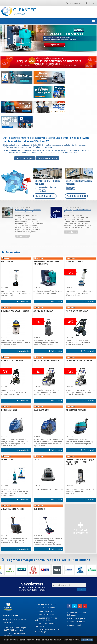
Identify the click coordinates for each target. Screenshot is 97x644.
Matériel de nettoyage (46, 604)
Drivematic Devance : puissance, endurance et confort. (28, 211)
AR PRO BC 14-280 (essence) (46, 361)
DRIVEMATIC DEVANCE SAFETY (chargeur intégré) (48, 263)
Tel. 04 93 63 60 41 (11, 622)
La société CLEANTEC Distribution (77, 614)
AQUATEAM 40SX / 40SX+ (13, 509)
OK (81, 589)
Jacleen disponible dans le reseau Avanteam (77, 211)
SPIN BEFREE (7, 460)
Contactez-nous (48, 158)
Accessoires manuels (45, 615)
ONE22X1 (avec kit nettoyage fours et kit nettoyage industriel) (80, 462)
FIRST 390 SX (7, 261)
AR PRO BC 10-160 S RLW (77, 311)
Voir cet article (23, 302)
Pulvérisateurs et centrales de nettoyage (47, 630)
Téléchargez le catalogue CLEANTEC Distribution (15, 629)
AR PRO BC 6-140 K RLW (12, 361)
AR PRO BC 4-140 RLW (43, 311)
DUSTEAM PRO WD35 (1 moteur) (16, 311)
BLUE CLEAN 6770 (9, 410)
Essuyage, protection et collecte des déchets (46, 619)
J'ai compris (87, 640)
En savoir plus (25, 158)
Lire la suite (23, 236)
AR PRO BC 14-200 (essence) (79, 361)
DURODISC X (39, 509)
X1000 (36, 460)
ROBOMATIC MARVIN (76, 410)
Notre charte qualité (76, 618)
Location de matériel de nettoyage (15, 634)
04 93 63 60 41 (73, 3)
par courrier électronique (15, 619)
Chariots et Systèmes (45, 608)
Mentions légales (75, 625)
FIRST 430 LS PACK (74, 261)
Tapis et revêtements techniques (45, 625)
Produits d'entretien (45, 611)
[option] (24, 223)
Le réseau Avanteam (76, 622)
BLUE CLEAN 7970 (41, 410)
